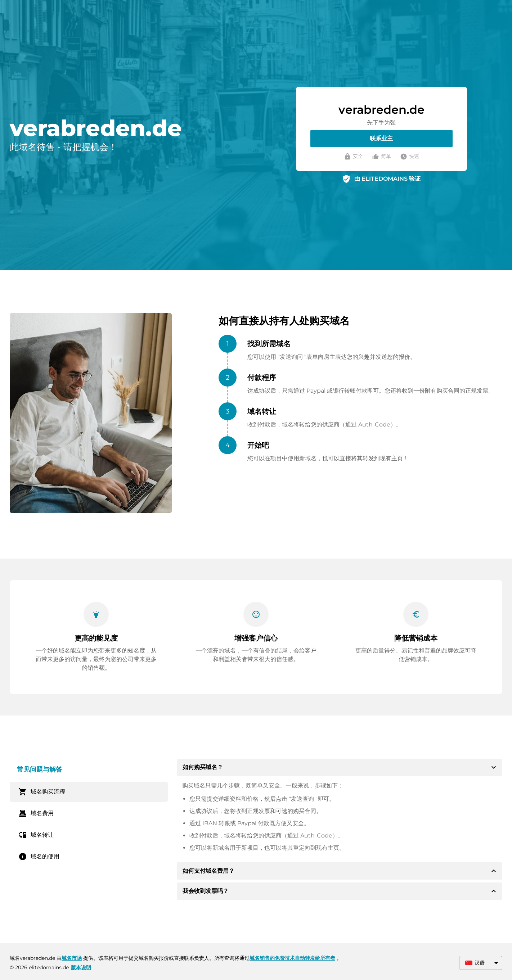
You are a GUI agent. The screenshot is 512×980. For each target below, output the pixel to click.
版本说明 (81, 967)
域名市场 (72, 958)
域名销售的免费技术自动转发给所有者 (292, 958)
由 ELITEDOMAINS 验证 (387, 179)
